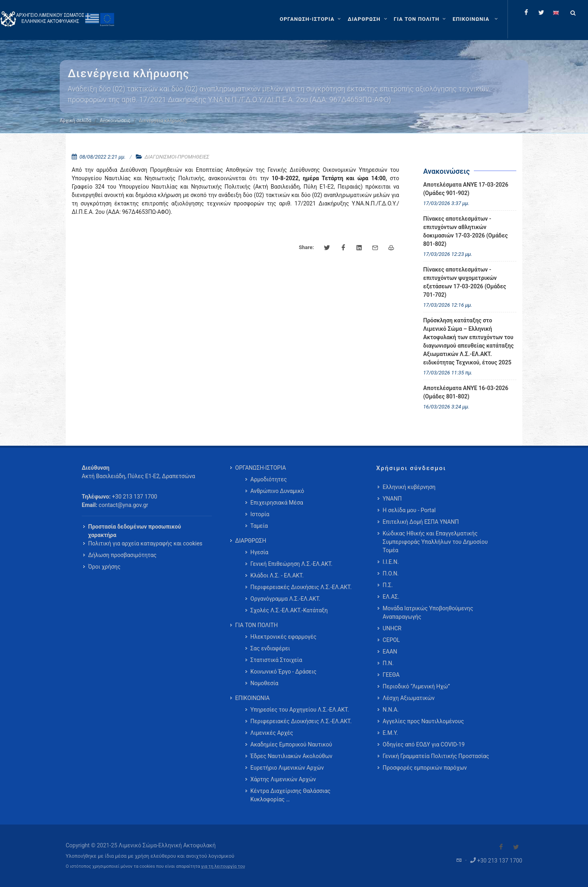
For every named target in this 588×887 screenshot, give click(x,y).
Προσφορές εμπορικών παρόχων (425, 768)
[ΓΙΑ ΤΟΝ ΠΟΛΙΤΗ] (421, 19)
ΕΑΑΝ (390, 652)
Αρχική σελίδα (76, 121)
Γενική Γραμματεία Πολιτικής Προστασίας (436, 756)
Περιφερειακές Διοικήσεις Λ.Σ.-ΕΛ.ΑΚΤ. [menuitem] (301, 587)
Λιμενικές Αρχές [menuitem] (272, 733)
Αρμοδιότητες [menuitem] (269, 479)
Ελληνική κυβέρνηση (409, 487)
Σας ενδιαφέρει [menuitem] (270, 648)
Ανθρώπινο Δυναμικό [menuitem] (277, 491)
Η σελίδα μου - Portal (409, 510)
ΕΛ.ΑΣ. (391, 597)
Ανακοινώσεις (115, 121)
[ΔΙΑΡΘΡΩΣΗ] (368, 19)
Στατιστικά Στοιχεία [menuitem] (276, 660)
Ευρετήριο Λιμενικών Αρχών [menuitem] (287, 768)
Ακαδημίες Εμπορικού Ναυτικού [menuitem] (291, 744)
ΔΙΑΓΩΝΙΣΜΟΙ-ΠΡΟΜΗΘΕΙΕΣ (177, 157)
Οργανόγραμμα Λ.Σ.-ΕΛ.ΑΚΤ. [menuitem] (285, 599)
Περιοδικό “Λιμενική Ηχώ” (416, 686)
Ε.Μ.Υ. (390, 733)
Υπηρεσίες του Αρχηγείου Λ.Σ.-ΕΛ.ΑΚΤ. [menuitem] (300, 710)
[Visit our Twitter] (516, 847)
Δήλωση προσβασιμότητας (122, 555)
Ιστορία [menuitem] (260, 514)
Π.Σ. (388, 585)
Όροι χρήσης (104, 567)
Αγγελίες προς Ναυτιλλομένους (423, 721)
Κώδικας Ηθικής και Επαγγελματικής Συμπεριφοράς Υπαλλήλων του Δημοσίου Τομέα (435, 542)
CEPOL (391, 640)
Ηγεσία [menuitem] (259, 552)
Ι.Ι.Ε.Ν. (391, 562)
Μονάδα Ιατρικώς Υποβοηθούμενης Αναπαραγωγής (428, 612)
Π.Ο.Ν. (391, 573)
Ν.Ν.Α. (391, 710)
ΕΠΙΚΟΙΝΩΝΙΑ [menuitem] (252, 698)
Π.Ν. (388, 663)
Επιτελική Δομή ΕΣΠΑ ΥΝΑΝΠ (421, 522)
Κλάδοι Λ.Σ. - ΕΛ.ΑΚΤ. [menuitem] (277, 575)
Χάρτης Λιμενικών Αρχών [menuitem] (283, 779)
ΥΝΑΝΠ (392, 499)
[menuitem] (476, 19)
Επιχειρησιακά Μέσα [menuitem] (277, 503)
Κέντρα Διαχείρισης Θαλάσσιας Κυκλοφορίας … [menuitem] (290, 795)
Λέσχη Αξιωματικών (409, 698)
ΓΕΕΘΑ (391, 675)
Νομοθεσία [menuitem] (264, 683)
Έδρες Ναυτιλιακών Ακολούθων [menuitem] (291, 756)
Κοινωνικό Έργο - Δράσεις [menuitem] (283, 672)
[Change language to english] (556, 12)
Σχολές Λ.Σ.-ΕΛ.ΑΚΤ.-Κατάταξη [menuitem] (289, 610)
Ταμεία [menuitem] (259, 526)
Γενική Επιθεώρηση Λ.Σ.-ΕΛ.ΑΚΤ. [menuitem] (291, 564)
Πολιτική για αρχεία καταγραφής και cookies (145, 543)
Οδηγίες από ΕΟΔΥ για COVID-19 (424, 744)
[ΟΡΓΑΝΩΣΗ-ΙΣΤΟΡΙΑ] (311, 19)
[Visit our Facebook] (501, 847)
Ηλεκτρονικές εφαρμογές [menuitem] (283, 637)
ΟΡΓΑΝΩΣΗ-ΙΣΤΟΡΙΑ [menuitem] (261, 468)
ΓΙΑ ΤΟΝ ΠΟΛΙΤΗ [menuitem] (256, 625)
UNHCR (392, 628)
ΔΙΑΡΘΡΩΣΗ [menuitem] (251, 541)
